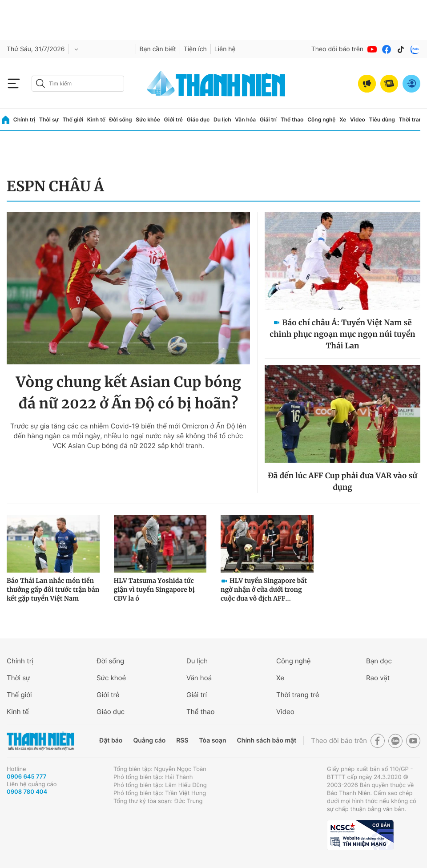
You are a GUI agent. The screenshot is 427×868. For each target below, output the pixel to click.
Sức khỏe (148, 119)
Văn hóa (245, 119)
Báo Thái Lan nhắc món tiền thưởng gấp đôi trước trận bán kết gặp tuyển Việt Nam (53, 589)
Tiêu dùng (382, 119)
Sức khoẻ (111, 678)
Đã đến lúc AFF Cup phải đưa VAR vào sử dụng (342, 481)
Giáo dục (198, 119)
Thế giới (73, 119)
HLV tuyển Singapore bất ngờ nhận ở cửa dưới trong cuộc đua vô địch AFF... (264, 589)
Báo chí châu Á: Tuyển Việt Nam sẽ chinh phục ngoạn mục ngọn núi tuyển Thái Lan (342, 334)
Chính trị (24, 119)
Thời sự (49, 119)
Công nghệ (321, 119)
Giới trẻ (173, 119)
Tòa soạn (213, 741)
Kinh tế (96, 119)
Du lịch (222, 119)
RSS (182, 741)
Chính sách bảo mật (266, 741)
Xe (343, 119)
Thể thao (292, 119)
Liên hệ (225, 49)
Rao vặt (378, 678)
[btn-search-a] (40, 83)
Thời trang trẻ (298, 695)
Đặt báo (111, 741)
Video (358, 119)
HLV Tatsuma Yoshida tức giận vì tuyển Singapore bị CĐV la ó (154, 589)
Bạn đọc (379, 661)
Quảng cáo (149, 741)
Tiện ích (195, 49)
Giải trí (268, 119)
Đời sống (121, 119)
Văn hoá (199, 678)
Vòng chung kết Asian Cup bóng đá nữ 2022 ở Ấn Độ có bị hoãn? (128, 393)
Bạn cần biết (158, 49)
